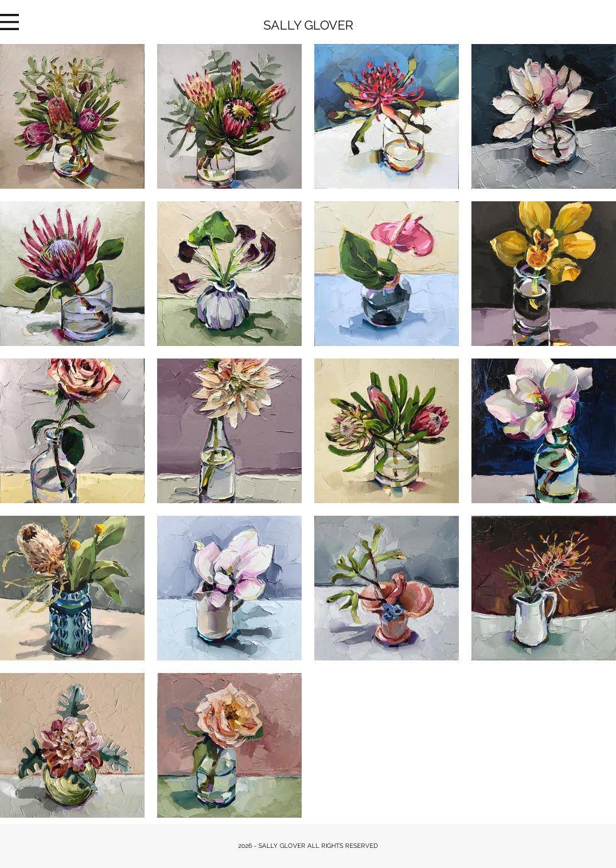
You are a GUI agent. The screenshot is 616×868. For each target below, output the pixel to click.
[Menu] (9, 22)
